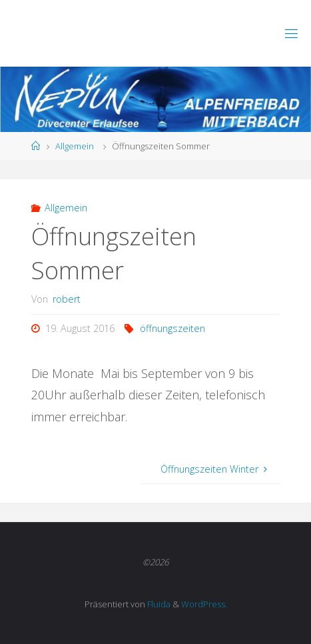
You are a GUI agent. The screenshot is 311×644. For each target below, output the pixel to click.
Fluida (158, 604)
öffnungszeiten (172, 328)
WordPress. (204, 604)
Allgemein (75, 146)
